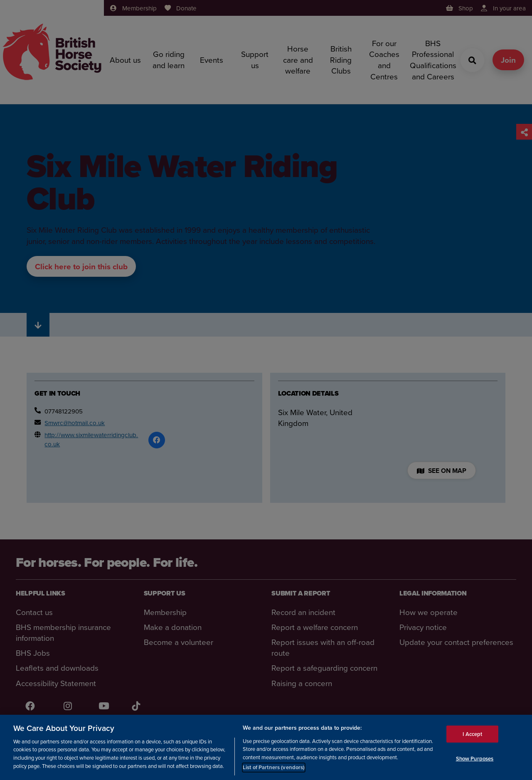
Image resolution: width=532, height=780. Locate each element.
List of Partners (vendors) (274, 767)
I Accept (472, 734)
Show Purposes (475, 759)
